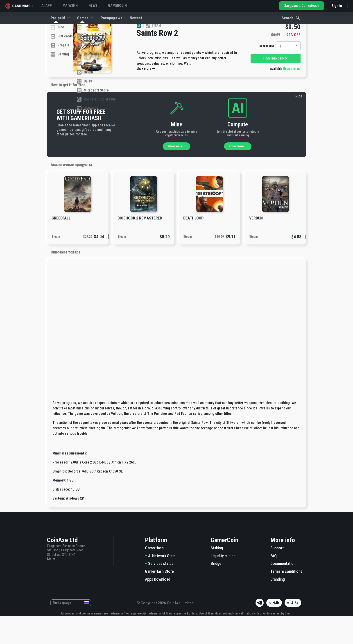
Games (83, 18)
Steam (56, 265)
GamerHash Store (159, 599)
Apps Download (158, 607)
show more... (176, 174)
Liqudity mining (223, 584)
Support (277, 576)
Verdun (256, 246)
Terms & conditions (286, 599)
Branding (278, 607)
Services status (159, 592)
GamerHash (154, 576)
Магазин (70, 6)
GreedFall (61, 246)
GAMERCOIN (117, 6)
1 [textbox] (281, 74)
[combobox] (289, 74)
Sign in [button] (337, 6)
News (93, 6)
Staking (217, 576)
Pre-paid (58, 18)
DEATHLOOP (193, 246)
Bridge (216, 592)
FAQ (274, 584)
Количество (267, 74)
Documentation (283, 592)
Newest (136, 18)
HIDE (299, 125)
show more (146, 97)
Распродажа (112, 18)
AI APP (47, 6)
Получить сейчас (276, 86)
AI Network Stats (160, 584)
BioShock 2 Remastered (140, 246)
